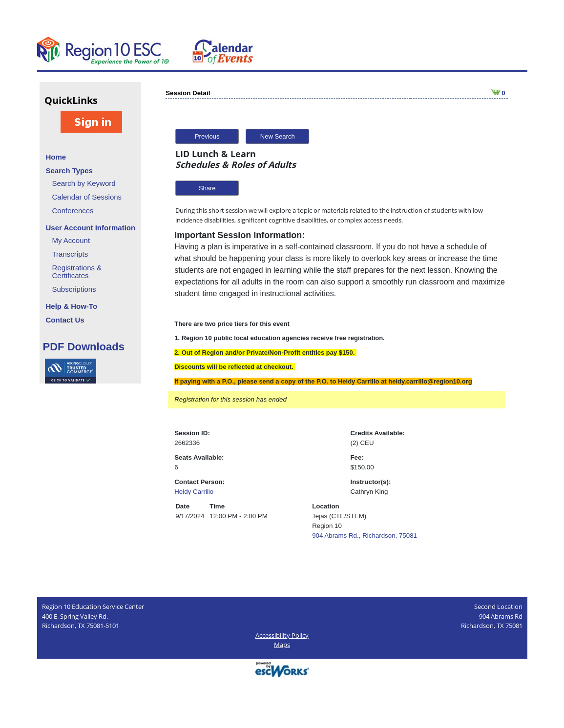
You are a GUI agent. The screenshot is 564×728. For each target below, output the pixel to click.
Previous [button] (207, 136)
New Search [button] (278, 136)
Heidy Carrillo (194, 492)
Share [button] (207, 188)
